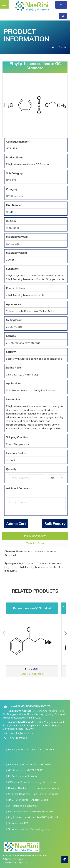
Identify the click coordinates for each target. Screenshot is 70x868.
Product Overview (35, 536)
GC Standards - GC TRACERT (25, 770)
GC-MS (54, 817)
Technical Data (35, 543)
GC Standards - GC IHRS (37, 764)
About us (23, 749)
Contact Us (51, 749)
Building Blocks (17, 788)
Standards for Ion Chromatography (29, 829)
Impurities (14, 764)
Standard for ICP (18, 823)
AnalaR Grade (40, 800)
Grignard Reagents (19, 794)
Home (12, 749)
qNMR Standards (18, 800)
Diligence (22, 862)
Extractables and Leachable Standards (31, 812)
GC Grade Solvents (19, 782)
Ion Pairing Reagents (46, 794)
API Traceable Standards (23, 806)
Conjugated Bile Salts (46, 782)
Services (37, 749)
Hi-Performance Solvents (23, 776)
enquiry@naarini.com (22, 733)
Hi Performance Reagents (44, 788)
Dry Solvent (15, 817)
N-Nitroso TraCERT (36, 817)
